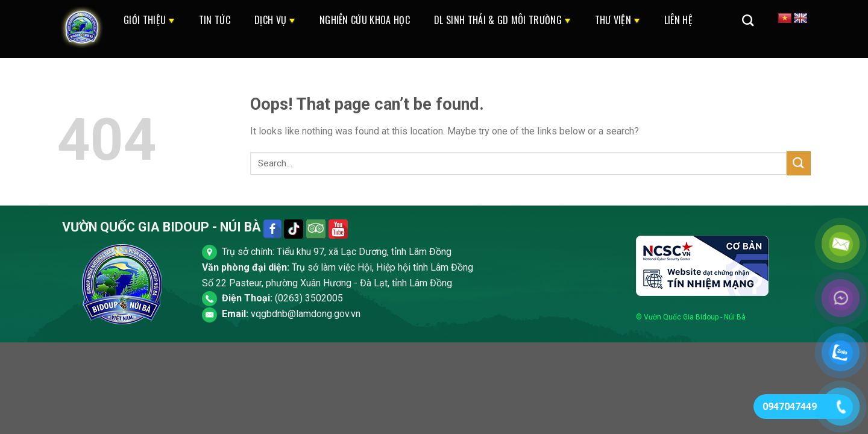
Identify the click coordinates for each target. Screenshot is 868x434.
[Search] (748, 20)
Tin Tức (215, 20)
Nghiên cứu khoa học (365, 20)
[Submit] (799, 163)
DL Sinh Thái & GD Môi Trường (502, 20)
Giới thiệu (149, 20)
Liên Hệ (678, 20)
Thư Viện (618, 20)
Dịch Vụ (275, 20)
